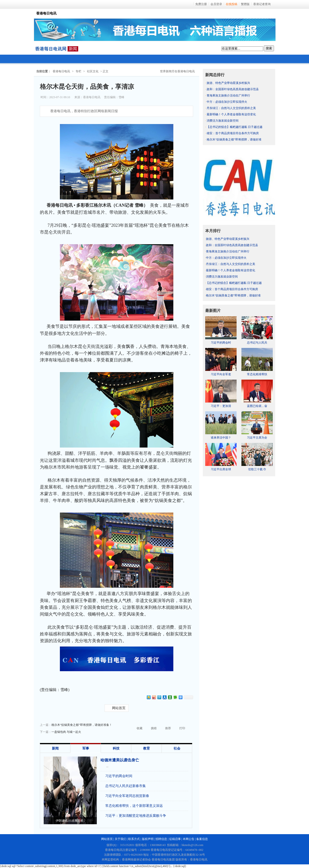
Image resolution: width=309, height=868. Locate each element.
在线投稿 (232, 4)
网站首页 (119, 708)
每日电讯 (51, 49)
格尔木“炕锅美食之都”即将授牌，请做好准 (234, 140)
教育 (147, 748)
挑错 (154, 728)
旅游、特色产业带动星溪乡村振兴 (228, 83)
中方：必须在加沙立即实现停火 (227, 102)
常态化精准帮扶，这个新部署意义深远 (134, 806)
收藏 (140, 728)
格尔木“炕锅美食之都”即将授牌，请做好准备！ (82, 725)
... (107, 766)
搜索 (269, 48)
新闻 (73, 49)
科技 (116, 748)
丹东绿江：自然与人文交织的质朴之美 (231, 108)
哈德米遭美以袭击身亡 (120, 760)
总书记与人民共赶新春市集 (126, 786)
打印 (182, 728)
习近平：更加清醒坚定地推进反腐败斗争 (136, 816)
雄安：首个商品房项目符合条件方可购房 (233, 133)
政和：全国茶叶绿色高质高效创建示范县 (233, 89)
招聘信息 (161, 839)
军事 (86, 748)
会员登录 (216, 4)
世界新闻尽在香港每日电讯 (177, 71)
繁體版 (245, 4)
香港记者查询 (262, 4)
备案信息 (202, 839)
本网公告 (189, 839)
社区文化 (93, 71)
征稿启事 (175, 839)
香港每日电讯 (61, 71)
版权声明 (148, 839)
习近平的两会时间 (119, 776)
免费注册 (201, 4)
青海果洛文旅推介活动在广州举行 (228, 96)
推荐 (168, 728)
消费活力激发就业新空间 (223, 121)
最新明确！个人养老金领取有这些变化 (231, 114)
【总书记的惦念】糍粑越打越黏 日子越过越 (235, 127)
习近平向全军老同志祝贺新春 (127, 796)
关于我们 (120, 839)
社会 (177, 748)
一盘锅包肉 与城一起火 (66, 732)
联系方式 (134, 839)
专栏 (78, 71)
